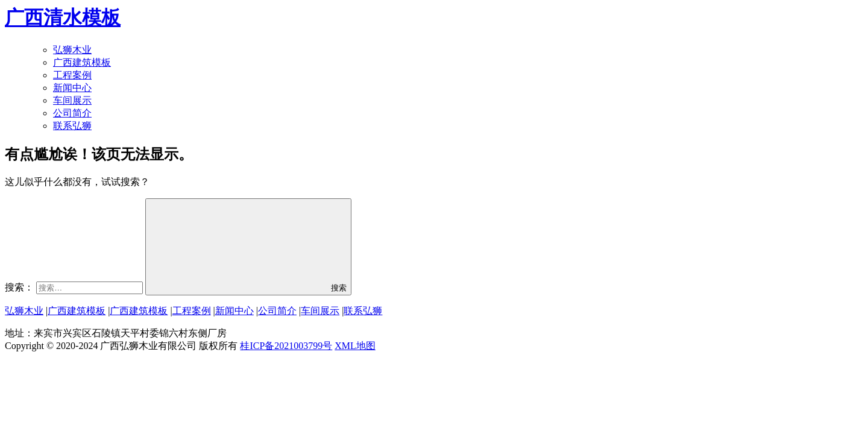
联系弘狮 (72, 126)
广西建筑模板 (82, 62)
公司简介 (72, 113)
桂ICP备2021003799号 (286, 346)
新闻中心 (72, 88)
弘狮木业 (72, 50)
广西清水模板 (63, 17)
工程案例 (72, 75)
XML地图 (355, 346)
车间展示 (72, 100)
